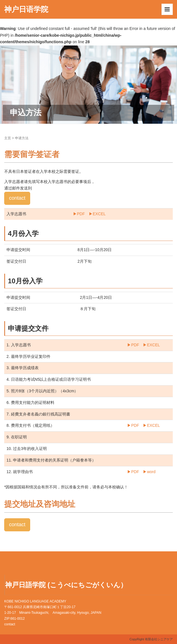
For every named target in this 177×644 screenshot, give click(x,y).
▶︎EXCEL (97, 214)
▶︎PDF (79, 214)
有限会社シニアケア (159, 639)
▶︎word (149, 472)
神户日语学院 (26, 9)
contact (17, 198)
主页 (8, 138)
